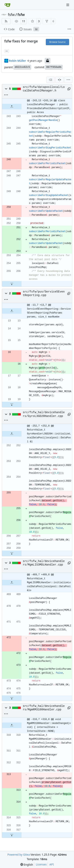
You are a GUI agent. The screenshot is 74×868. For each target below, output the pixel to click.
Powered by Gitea (19, 855)
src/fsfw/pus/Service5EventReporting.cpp (44, 293)
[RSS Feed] (6, 21)
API (51, 864)
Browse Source (57, 42)
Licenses (41, 864)
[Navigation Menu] (68, 5)
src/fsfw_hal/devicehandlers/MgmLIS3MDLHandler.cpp (44, 563)
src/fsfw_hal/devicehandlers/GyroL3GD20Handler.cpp (44, 414)
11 (24, 21)
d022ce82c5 (22, 67)
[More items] (69, 29)
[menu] (68, 80)
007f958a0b (54, 67)
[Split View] (60, 80)
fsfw (11, 15)
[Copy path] (68, 89)
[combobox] (51, 80)
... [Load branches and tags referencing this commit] (7, 51)
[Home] (7, 5)
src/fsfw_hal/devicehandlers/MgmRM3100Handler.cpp (44, 708)
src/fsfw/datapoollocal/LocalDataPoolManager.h (44, 89)
